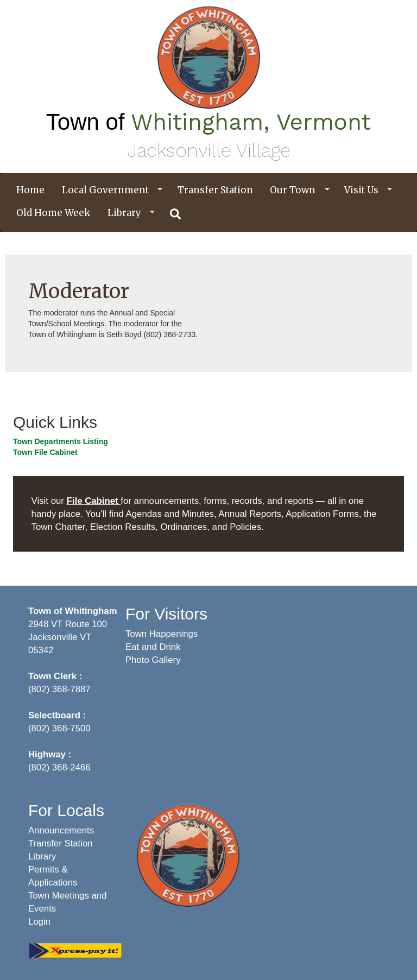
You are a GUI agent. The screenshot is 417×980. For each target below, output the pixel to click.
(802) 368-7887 (59, 689)
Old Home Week (53, 213)
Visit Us (364, 190)
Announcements (61, 830)
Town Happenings (162, 634)
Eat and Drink (153, 647)
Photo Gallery (153, 660)
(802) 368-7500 (59, 728)
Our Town (295, 190)
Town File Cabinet (45, 452)
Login (39, 922)
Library (127, 213)
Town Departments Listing (61, 441)
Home (30, 190)
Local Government (108, 190)
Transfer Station (215, 190)
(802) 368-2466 (59, 767)
